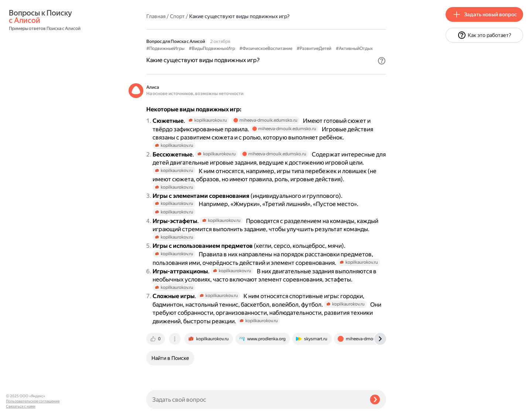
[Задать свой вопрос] (255, 399)
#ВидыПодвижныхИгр (212, 48)
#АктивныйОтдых (354, 48)
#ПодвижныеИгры (165, 48)
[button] (382, 61)
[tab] (156, 339)
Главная (156, 16)
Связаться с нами (21, 406)
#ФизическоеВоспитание (266, 48)
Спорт (177, 16)
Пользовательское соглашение (33, 401)
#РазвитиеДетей (314, 48)
